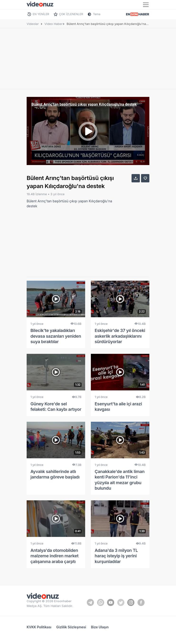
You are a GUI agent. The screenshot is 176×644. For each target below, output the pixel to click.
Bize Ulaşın (100, 627)
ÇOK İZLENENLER (71, 14)
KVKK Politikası (39, 627)
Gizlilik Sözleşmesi (71, 627)
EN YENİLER (41, 14)
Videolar (33, 24)
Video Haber (54, 24)
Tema (97, 14)
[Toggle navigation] (146, 5)
